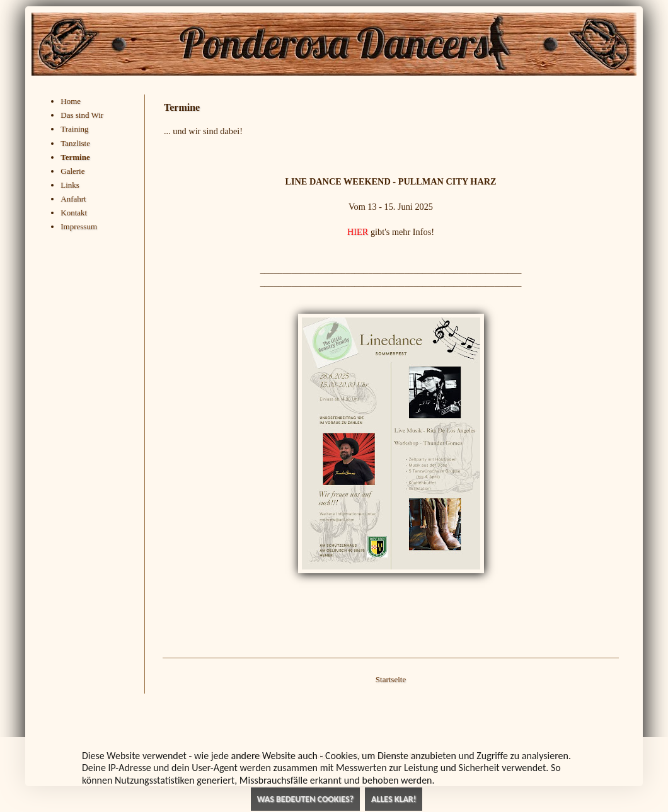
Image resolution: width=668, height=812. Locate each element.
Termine (75, 157)
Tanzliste (75, 143)
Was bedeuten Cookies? (305, 799)
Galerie (72, 171)
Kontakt (74, 213)
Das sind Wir (82, 115)
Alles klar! (394, 799)
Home (71, 101)
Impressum (79, 226)
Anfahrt (73, 199)
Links (70, 185)
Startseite (391, 679)
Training (74, 129)
